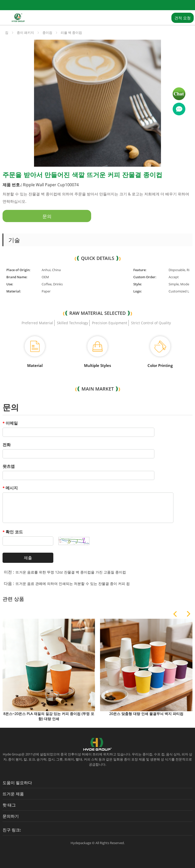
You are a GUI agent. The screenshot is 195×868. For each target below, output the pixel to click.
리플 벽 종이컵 (71, 33)
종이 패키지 (25, 33)
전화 (7, 445)
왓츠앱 (9, 466)
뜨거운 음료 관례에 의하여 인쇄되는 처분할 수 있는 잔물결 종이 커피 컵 (73, 584)
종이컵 (47, 33)
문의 (47, 216)
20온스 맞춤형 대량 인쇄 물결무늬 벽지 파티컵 (146, 714)
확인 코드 (13, 532)
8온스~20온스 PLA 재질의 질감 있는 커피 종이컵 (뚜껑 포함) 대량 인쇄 (49, 716)
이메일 (10, 423)
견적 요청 (183, 18)
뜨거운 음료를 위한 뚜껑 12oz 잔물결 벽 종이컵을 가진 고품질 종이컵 (71, 572)
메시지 (10, 488)
